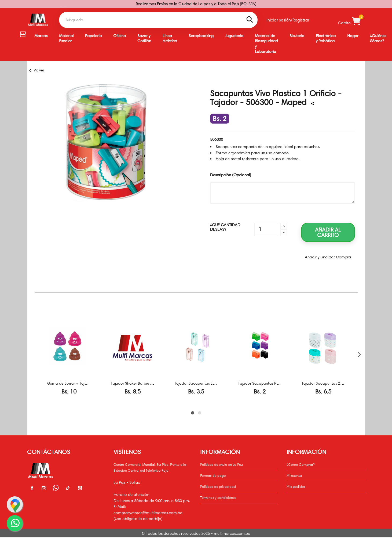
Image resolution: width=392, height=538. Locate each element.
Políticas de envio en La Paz (221, 464)
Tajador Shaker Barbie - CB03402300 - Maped (151, 383)
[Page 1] (193, 413)
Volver (36, 70)
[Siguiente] (359, 355)
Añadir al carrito (328, 232)
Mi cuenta (294, 475)
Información (306, 452)
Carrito (349, 20)
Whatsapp (56, 488)
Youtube (80, 488)
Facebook (32, 488)
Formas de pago (213, 475)
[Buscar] (158, 20)
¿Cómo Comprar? (301, 464)
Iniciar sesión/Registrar (288, 20)
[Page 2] (200, 413)
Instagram (44, 488)
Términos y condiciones (218, 497)
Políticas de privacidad (218, 486)
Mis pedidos (296, 486)
